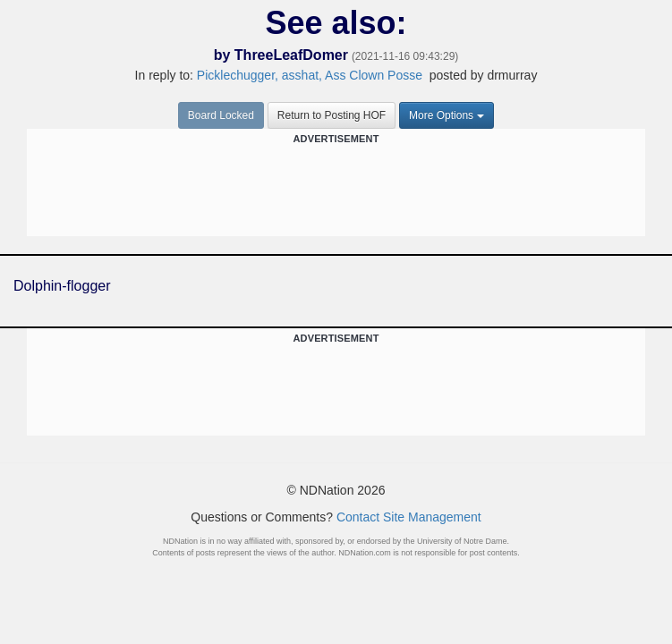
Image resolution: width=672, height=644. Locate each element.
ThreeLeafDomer (291, 55)
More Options (447, 115)
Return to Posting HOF (332, 115)
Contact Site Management (409, 517)
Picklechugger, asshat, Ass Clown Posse (310, 75)
